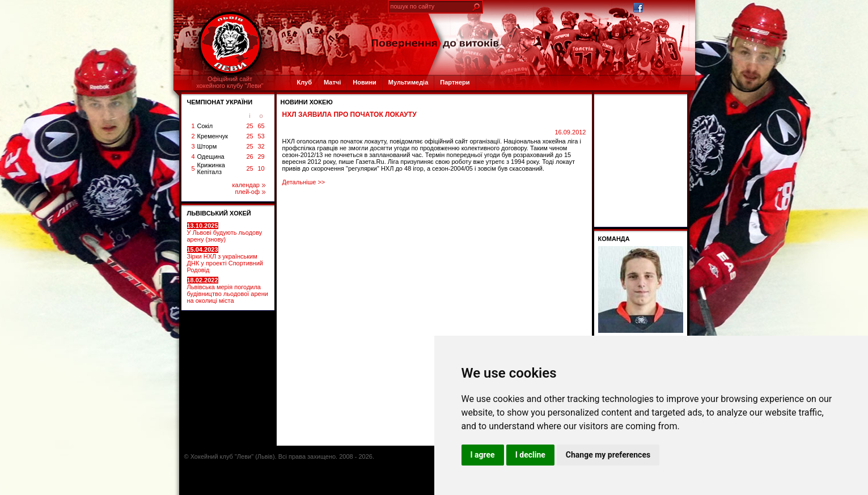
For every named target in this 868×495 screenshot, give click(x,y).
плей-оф (250, 192)
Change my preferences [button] (608, 455)
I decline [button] (530, 455)
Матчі (332, 82)
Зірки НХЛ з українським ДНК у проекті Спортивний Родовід (225, 260)
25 (249, 126)
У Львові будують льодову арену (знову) (225, 232)
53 (261, 136)
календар (249, 185)
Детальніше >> (304, 182)
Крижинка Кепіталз (211, 168)
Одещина (211, 156)
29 (261, 156)
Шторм (207, 146)
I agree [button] (483, 455)
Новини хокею (307, 102)
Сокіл (205, 126)
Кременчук (213, 136)
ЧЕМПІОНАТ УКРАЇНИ (220, 102)
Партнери (455, 82)
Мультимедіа (408, 82)
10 (261, 168)
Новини (365, 82)
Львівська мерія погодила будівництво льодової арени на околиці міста (228, 290)
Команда (614, 239)
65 (261, 126)
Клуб (304, 82)
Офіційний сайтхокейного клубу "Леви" (230, 82)
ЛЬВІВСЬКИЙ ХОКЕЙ (219, 213)
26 (249, 156)
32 (261, 146)
